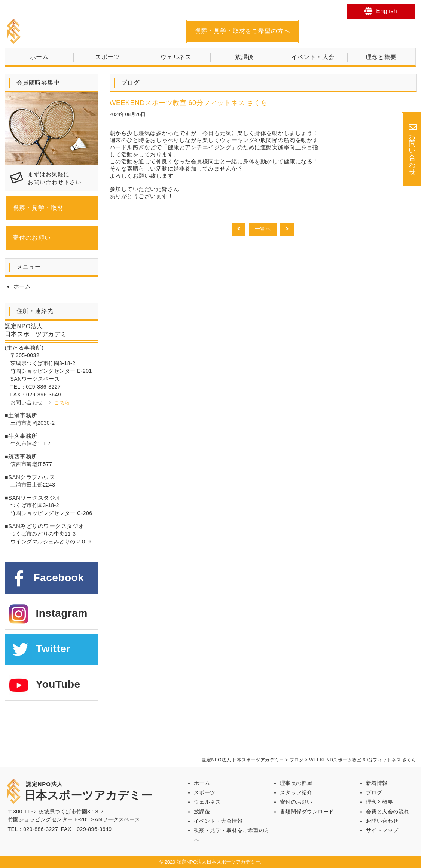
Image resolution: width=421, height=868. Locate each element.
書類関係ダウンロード (307, 812)
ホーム (39, 57)
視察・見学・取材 (38, 208)
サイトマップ (382, 830)
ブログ (374, 792)
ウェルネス (176, 57)
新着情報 (377, 783)
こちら (62, 402)
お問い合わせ (382, 821)
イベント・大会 (313, 57)
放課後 (244, 57)
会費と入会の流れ (388, 812)
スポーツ (107, 57)
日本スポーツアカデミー (89, 31)
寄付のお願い (32, 238)
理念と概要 (381, 57)
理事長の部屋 (296, 783)
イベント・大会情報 (218, 821)
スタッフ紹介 (296, 792)
